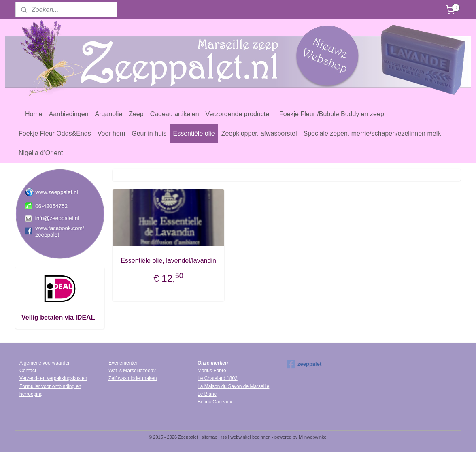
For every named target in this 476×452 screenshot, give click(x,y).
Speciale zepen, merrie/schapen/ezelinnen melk (372, 133)
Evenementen (123, 363)
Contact (28, 371)
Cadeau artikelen (175, 114)
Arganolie (109, 114)
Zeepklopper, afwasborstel (259, 133)
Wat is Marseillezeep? (132, 371)
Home (34, 114)
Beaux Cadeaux (215, 402)
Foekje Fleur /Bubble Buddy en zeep (332, 114)
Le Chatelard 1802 (218, 378)
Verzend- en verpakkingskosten (53, 378)
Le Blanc (207, 394)
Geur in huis (149, 133)
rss (224, 437)
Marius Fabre (212, 371)
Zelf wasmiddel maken (133, 378)
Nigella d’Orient (41, 153)
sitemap (209, 437)
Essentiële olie (194, 133)
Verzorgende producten (239, 114)
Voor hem (111, 133)
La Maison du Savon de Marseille (233, 386)
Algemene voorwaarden (45, 363)
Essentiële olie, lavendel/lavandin (168, 261)
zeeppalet (304, 364)
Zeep (136, 114)
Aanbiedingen (69, 114)
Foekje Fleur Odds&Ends (55, 133)
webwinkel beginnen (250, 437)
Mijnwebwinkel (313, 437)
